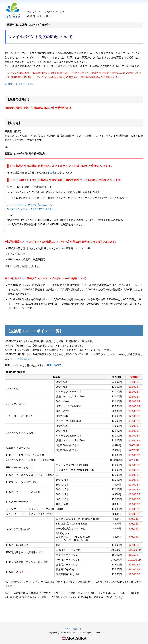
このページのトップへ (74, 629)
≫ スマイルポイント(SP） (19, 84)
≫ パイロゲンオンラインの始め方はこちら (31, 209)
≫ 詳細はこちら (26, 359)
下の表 (51, 173)
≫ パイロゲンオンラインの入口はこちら (30, 205)
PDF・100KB (54, 365)
